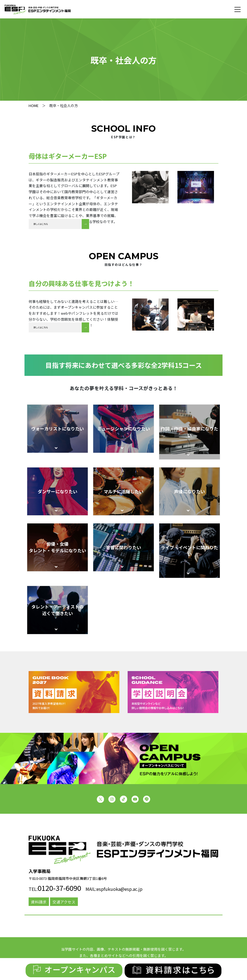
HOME (34, 105)
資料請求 (39, 902)
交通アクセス (64, 902)
